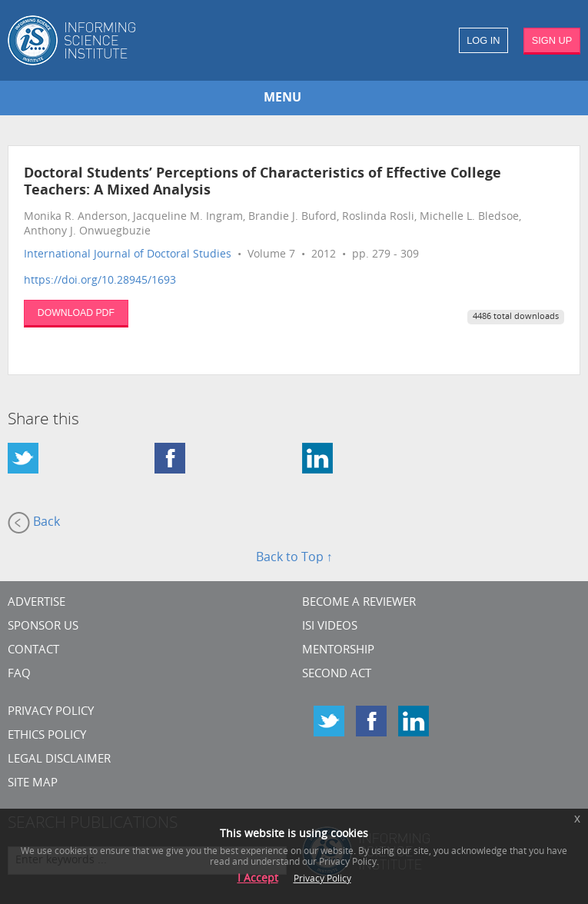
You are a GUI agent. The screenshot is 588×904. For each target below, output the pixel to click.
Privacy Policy (51, 712)
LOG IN (483, 40)
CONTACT (33, 651)
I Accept (258, 879)
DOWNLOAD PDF (76, 313)
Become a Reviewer (359, 603)
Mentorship (338, 651)
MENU (282, 98)
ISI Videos (330, 627)
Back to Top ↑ (294, 558)
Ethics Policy (47, 736)
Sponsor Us (43, 627)
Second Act (337, 675)
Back (34, 523)
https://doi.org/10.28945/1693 (100, 281)
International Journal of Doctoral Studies (128, 255)
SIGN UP (552, 40)
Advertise (37, 603)
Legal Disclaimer (59, 760)
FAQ (19, 675)
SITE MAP (33, 784)
